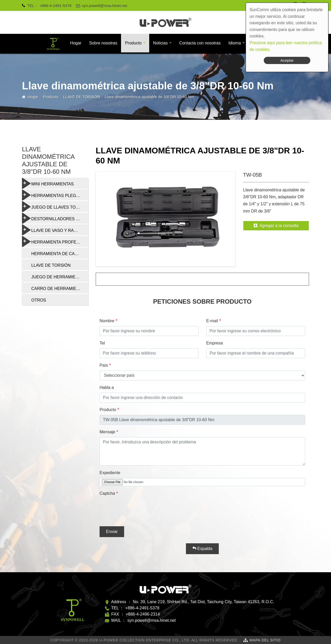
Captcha (107, 493)
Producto (133, 43)
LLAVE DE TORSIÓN (82, 97)
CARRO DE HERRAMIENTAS (59, 289)
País (104, 365)
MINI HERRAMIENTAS (48, 183)
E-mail (212, 321)
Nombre (107, 321)
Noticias (160, 43)
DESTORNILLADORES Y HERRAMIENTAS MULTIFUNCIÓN (55, 218)
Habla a (107, 387)
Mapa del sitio (265, 640)
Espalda (202, 548)
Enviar (112, 532)
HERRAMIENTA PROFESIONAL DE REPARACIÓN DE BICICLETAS (55, 241)
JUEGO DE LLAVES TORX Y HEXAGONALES (55, 207)
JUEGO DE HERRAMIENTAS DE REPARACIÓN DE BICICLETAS (60, 277)
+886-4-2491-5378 (56, 6)
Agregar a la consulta (276, 226)
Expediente (110, 473)
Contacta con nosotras (200, 43)
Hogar (76, 43)
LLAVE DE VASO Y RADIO (52, 230)
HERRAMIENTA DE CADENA (59, 254)
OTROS (39, 300)
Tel (102, 343)
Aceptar (287, 60)
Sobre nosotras (103, 43)
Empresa (215, 343)
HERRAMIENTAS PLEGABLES (55, 195)
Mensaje (107, 432)
